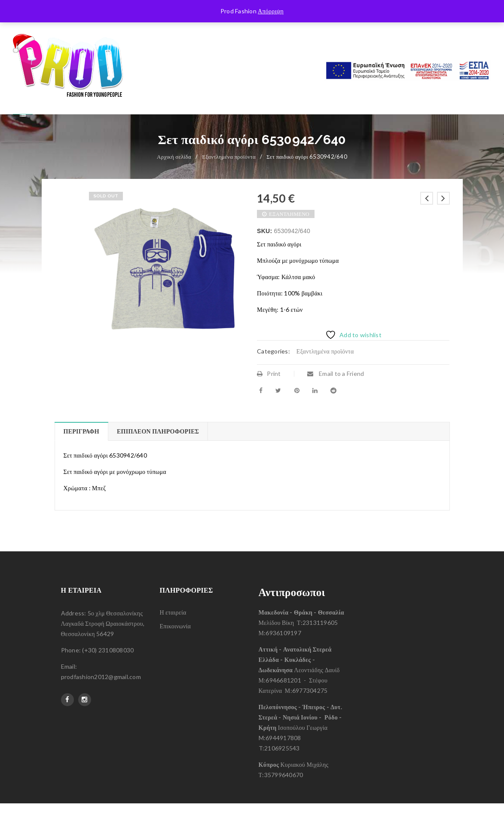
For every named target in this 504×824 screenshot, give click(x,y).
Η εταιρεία (173, 633)
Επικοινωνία (176, 647)
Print (269, 394)
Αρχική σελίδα (174, 177)
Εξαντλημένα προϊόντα (229, 177)
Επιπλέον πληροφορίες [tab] (158, 452)
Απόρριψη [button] (271, 11)
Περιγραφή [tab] (81, 452)
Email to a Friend (336, 394)
